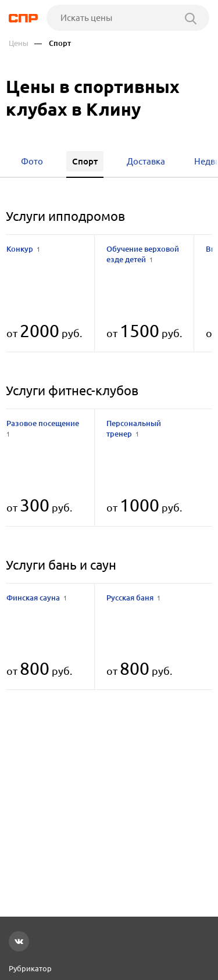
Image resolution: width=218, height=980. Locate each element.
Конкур (23, 249)
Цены (19, 43)
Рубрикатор (30, 968)
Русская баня (133, 598)
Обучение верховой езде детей (143, 254)
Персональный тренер (134, 428)
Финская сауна (37, 598)
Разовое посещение (44, 428)
